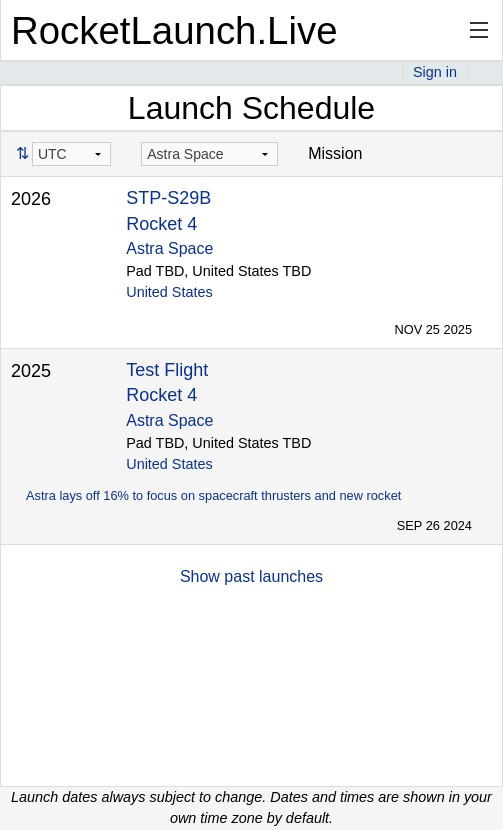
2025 (31, 371)
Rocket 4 (161, 224)
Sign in (435, 72)
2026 (31, 199)
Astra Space (169, 248)
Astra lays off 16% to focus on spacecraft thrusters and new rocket (213, 495)
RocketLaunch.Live (174, 30)
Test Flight (167, 370)
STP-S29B (168, 198)
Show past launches (251, 576)
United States (169, 292)
